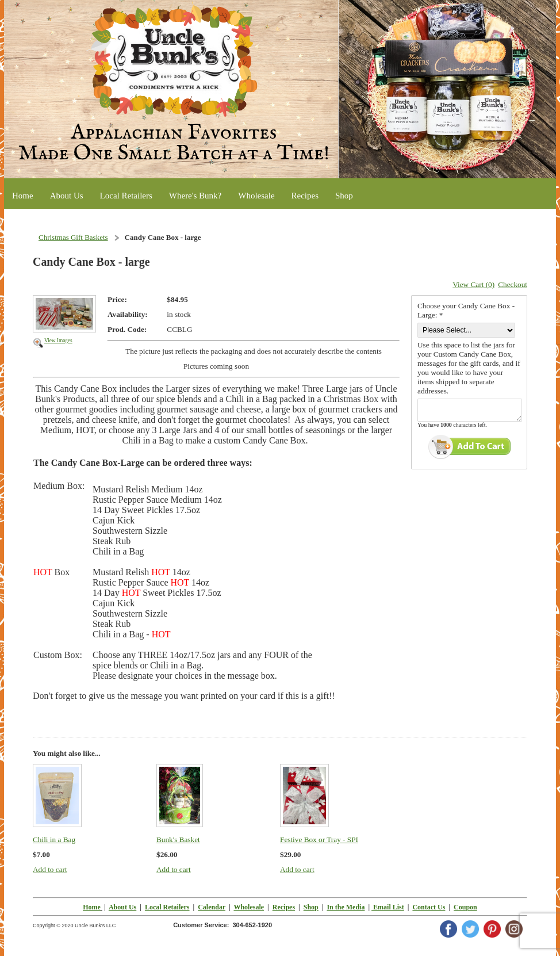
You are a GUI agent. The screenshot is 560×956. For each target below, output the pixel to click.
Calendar (212, 907)
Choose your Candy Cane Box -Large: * (466, 310)
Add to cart (50, 869)
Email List (388, 907)
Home (92, 907)
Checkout (513, 284)
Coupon (465, 907)
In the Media (346, 907)
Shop (311, 907)
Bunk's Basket (178, 840)
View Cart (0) (473, 284)
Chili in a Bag (54, 840)
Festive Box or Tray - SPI (319, 840)
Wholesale (249, 907)
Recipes (284, 907)
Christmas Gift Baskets (73, 237)
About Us (122, 907)
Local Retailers (167, 907)
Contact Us (429, 907)
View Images (58, 341)
